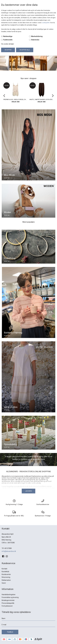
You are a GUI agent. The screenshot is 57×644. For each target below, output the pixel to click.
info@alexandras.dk (9, 551)
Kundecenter (6, 574)
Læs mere (29, 491)
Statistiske (35, 40)
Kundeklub (5, 572)
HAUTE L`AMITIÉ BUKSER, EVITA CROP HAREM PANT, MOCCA (42, 100)
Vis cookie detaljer (8, 44)
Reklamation (6, 580)
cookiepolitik (46, 23)
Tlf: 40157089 (7, 548)
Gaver (4, 583)
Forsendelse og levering (10, 597)
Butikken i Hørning (13, 333)
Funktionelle (8, 40)
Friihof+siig (10, 258)
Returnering (6, 577)
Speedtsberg (10, 444)
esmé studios (11, 407)
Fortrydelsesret (7, 606)
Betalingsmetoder (8, 600)
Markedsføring (37, 36)
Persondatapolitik (8, 603)
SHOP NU (7, 178)
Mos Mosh (9, 175)
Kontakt (4, 569)
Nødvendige (8, 36)
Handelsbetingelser (9, 595)
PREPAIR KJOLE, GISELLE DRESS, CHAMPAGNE (16, 100)
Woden (7, 212)
